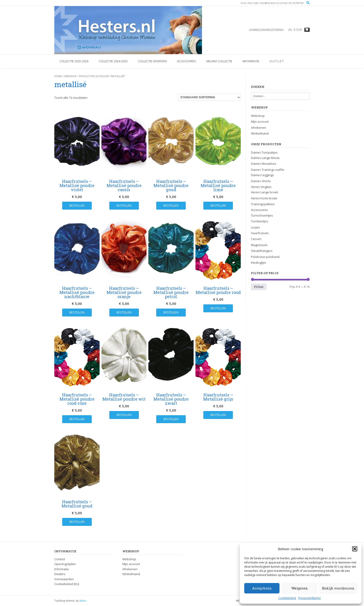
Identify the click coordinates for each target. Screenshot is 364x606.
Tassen (256, 239)
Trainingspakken (263, 204)
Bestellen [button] (77, 205)
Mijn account (260, 122)
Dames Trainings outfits (268, 170)
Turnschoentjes (262, 215)
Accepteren (262, 588)
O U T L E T (277, 61)
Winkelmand (260, 133)
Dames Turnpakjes (264, 152)
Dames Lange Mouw (265, 158)
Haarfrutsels (260, 233)
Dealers (60, 574)
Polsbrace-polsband (265, 257)
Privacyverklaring (309, 598)
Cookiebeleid (287, 598)
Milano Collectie (219, 61)
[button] (355, 549)
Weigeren (300, 588)
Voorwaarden (64, 579)
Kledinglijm (258, 263)
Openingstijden (65, 564)
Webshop (70, 76)
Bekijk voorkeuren (338, 588)
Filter (259, 287)
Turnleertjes (260, 221)
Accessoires (187, 61)
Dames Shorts (261, 181)
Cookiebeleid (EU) (67, 584)
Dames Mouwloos (264, 164)
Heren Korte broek (264, 198)
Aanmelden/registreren (266, 30)
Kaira (83, 601)
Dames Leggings (262, 175)
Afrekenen (258, 128)
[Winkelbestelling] (209, 97)
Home (58, 76)
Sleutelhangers (262, 251)
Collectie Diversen (152, 61)
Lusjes (255, 227)
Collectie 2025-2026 (74, 61)
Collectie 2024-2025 (113, 61)
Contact (60, 559)
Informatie (251, 61)
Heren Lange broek (265, 192)
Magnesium (259, 245)
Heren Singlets (261, 187)
